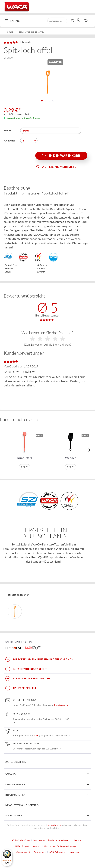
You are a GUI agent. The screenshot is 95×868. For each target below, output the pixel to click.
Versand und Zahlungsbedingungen (61, 846)
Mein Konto (39, 840)
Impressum (74, 852)
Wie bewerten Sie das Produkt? (48, 338)
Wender (71, 458)
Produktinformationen (59, 840)
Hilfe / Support (22, 846)
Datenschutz (40, 852)
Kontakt (37, 846)
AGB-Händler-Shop (21, 840)
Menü (12, 20)
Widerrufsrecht (23, 852)
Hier (36, 735)
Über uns (77, 840)
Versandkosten (54, 825)
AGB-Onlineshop (57, 852)
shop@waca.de (61, 705)
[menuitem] (14, 21)
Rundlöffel (25, 458)
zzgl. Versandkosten (22, 114)
